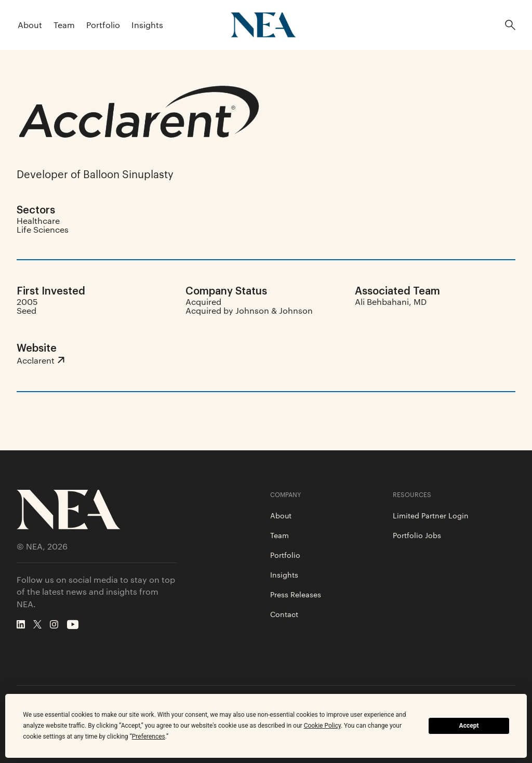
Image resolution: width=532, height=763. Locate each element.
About (30, 25)
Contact (284, 614)
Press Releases (296, 594)
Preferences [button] (149, 737)
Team (64, 25)
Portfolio (103, 25)
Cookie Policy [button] (322, 726)
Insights (147, 25)
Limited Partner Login (431, 515)
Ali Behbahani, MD (391, 302)
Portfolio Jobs (417, 535)
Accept (469, 726)
